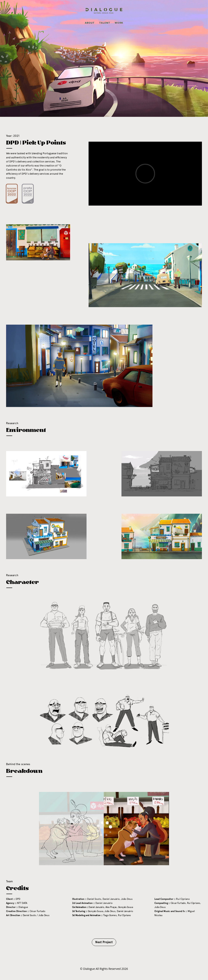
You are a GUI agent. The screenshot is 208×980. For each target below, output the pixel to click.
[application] (104, 829)
